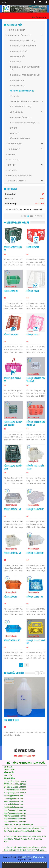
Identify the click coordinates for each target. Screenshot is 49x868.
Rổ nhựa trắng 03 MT (35, 553)
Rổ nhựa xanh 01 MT (35, 597)
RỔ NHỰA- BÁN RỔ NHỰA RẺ (22, 91)
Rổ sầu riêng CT (33, 247)
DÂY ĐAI (13, 128)
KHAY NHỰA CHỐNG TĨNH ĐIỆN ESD (24, 123)
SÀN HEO (11, 165)
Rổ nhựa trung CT (11, 335)
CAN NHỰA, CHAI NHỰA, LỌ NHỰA (24, 101)
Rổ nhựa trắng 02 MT (35, 509)
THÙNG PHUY (16, 62)
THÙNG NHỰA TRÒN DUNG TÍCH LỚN (25, 75)
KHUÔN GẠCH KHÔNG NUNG (19, 176)
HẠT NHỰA (11, 170)
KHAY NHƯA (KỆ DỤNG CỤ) (21, 117)
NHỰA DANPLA (13, 149)
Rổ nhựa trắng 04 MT (12, 553)
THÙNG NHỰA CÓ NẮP (19, 51)
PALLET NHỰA (13, 160)
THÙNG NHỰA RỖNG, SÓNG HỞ (23, 46)
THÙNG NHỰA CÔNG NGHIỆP (19, 35)
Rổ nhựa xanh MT (11, 291)
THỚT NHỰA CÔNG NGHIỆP (21, 107)
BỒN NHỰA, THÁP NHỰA (20, 139)
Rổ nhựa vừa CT (33, 291)
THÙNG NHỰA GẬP (18, 56)
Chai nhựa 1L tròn (11, 720)
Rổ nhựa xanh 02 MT (12, 640)
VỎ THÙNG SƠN (16, 112)
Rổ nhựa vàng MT (11, 597)
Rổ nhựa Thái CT (33, 335)
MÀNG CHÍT (15, 133)
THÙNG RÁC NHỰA (18, 86)
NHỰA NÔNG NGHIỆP (16, 30)
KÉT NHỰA (14, 96)
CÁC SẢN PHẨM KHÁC (16, 181)
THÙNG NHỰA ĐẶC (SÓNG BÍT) (22, 41)
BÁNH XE (11, 154)
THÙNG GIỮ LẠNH (17, 80)
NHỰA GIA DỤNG (14, 144)
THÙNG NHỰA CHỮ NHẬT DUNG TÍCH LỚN (25, 68)
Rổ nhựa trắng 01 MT (12, 509)
